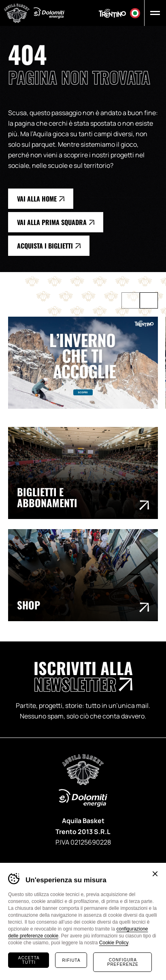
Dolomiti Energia (49, 13)
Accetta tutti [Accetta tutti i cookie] (29, 960)
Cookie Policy (114, 943)
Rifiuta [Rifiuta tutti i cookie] (71, 960)
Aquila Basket (17, 13)
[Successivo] (149, 300)
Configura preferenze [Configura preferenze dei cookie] (123, 962)
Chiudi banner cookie (155, 874)
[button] (153, 13)
